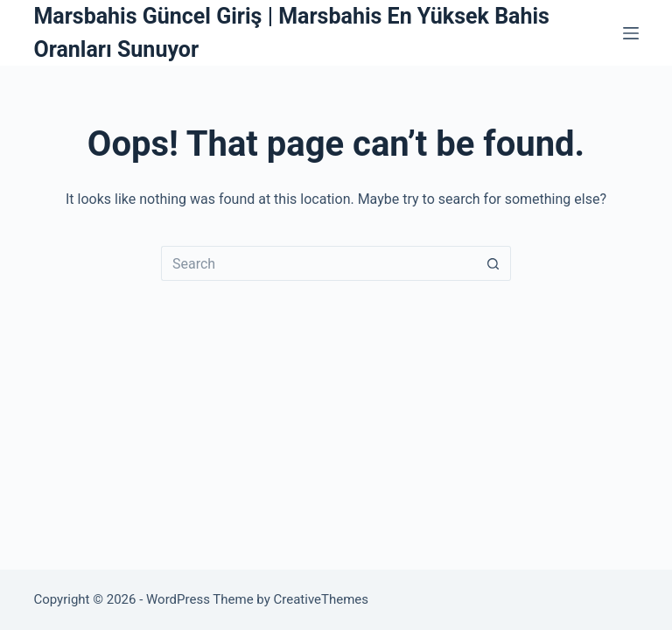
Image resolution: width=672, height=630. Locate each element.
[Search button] (493, 263)
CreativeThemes (322, 599)
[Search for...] (318, 263)
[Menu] (631, 33)
